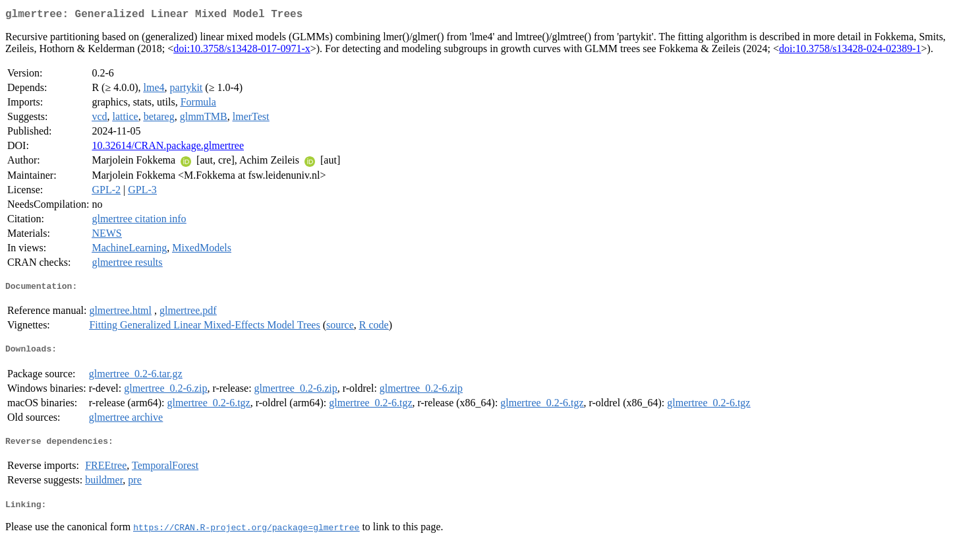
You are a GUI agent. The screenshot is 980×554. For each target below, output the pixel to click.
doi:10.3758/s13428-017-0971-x (242, 51)
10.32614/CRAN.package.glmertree (168, 148)
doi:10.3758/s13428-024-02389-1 (850, 51)
